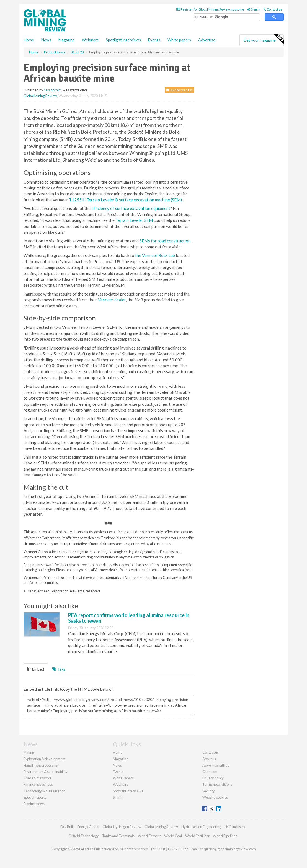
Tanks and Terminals (118, 836)
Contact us (273, 9)
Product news (34, 804)
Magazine (67, 40)
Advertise (207, 40)
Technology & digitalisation (44, 791)
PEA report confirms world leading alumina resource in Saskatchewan (129, 618)
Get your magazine (263, 39)
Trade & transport (37, 778)
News (117, 765)
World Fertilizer (197, 836)
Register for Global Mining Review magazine (210, 9)
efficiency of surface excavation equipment (131, 208)
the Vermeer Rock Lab (155, 255)
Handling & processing (41, 765)
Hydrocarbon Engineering (201, 827)
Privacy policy (213, 778)
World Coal (173, 836)
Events (154, 40)
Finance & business (38, 784)
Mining (29, 752)
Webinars (90, 40)
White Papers (123, 778)
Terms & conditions (217, 784)
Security (209, 791)
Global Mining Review (40, 96)
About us (209, 759)
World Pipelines (225, 836)
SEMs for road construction (165, 241)
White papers (179, 40)
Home (29, 40)
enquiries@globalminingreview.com (228, 849)
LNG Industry (235, 827)
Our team (210, 772)
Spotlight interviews (123, 40)
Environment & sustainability (46, 772)
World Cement (149, 836)
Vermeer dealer (112, 300)
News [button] (46, 40)
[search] (227, 17)
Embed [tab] (36, 669)
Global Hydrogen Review (122, 827)
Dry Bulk (67, 827)
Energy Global (88, 827)
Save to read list (179, 90)
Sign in (254, 9)
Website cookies (215, 797)
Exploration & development (44, 759)
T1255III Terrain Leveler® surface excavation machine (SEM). (126, 200)
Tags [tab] (59, 669)
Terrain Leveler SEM (134, 220)
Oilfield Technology (84, 836)
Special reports (35, 797)
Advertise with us (216, 765)
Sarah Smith (53, 90)
